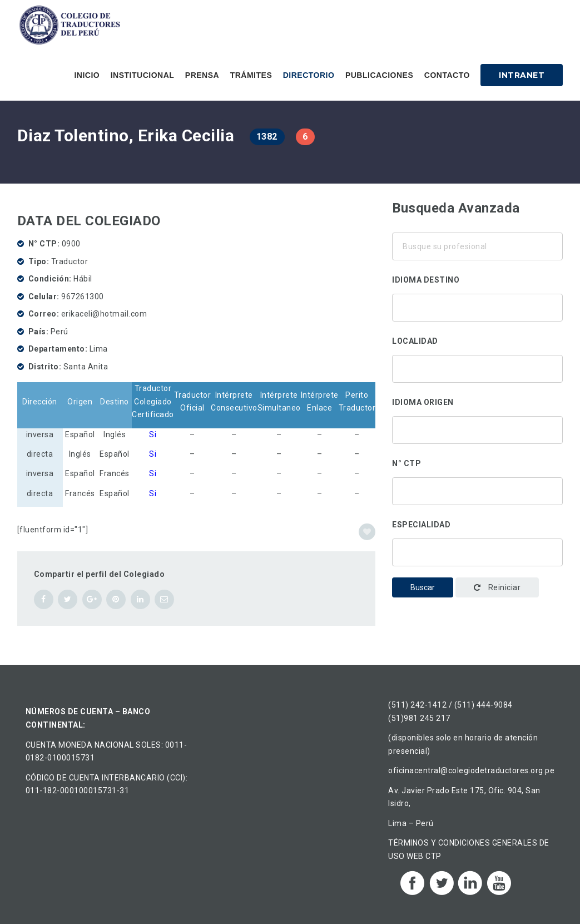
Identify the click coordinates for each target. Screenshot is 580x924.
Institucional (143, 75)
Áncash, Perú (477, 366)
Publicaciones (379, 75)
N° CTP (407, 463)
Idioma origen (423, 402)
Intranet (522, 75)
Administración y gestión (477, 564)
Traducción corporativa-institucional (477, 550)
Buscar (423, 587)
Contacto (447, 75)
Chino (477, 319)
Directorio (309, 75)
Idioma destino (426, 280)
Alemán (477, 305)
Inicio (87, 75)
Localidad (415, 341)
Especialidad (421, 525)
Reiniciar (497, 587)
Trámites (251, 75)
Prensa (202, 75)
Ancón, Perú (477, 381)
